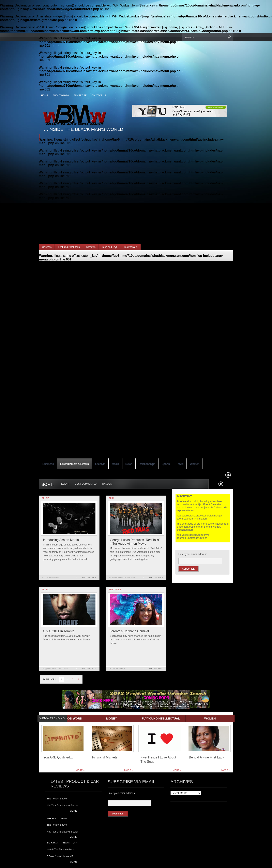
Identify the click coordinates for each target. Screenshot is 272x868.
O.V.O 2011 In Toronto (59, 631)
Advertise (80, 95)
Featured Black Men (69, 247)
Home (45, 95)
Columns (47, 247)
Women (195, 464)
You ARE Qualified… (58, 757)
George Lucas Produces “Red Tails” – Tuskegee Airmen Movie (135, 542)
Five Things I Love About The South (158, 759)
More (73, 811)
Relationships (147, 464)
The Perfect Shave (57, 799)
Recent (64, 484)
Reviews (91, 247)
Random (107, 484)
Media (115, 464)
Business (48, 464)
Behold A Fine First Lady (206, 757)
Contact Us (99, 95)
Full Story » (89, 577)
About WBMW (61, 95)
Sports (166, 464)
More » (80, 770)
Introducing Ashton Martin (61, 540)
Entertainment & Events (74, 464)
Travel (180, 464)
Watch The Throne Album (60, 850)
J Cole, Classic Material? (60, 856)
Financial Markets (105, 757)
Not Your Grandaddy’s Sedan (62, 806)
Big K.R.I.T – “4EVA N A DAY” (63, 843)
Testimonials (131, 247)
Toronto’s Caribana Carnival (129, 631)
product (51, 819)
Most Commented (86, 484)
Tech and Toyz (110, 247)
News (129, 464)
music (64, 819)
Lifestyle (100, 464)
